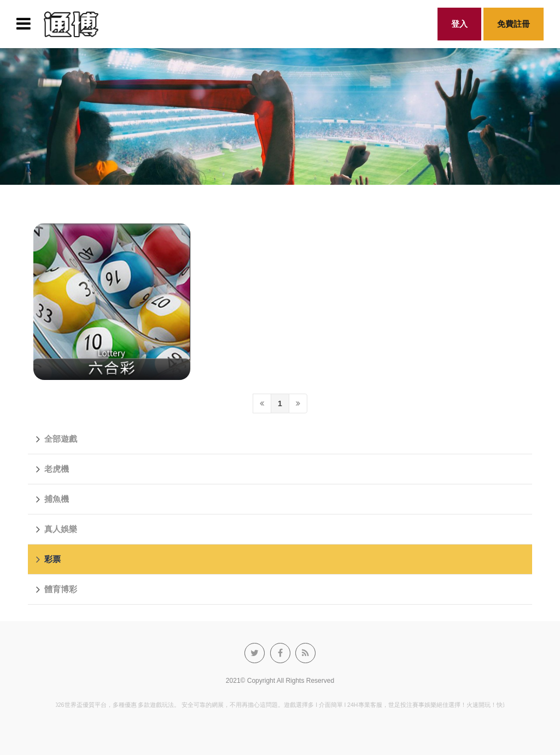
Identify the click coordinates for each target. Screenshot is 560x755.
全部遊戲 (57, 439)
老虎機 (52, 469)
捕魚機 (52, 499)
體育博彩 (57, 589)
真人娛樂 (57, 529)
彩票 (48, 559)
